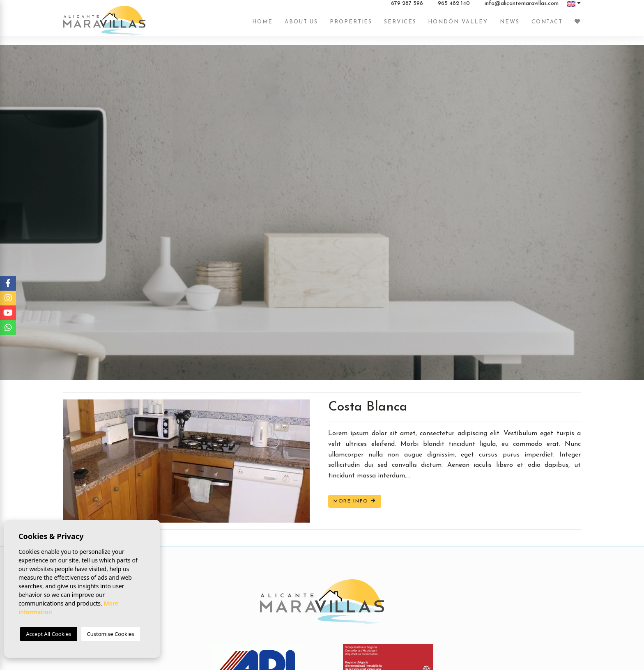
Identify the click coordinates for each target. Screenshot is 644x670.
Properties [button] (351, 26)
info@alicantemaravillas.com (522, 8)
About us (301, 26)
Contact (547, 26)
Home (262, 26)
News (510, 26)
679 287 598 (407, 8)
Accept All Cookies (48, 634)
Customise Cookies (111, 634)
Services (400, 26)
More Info (355, 501)
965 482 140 (454, 8)
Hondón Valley (458, 26)
